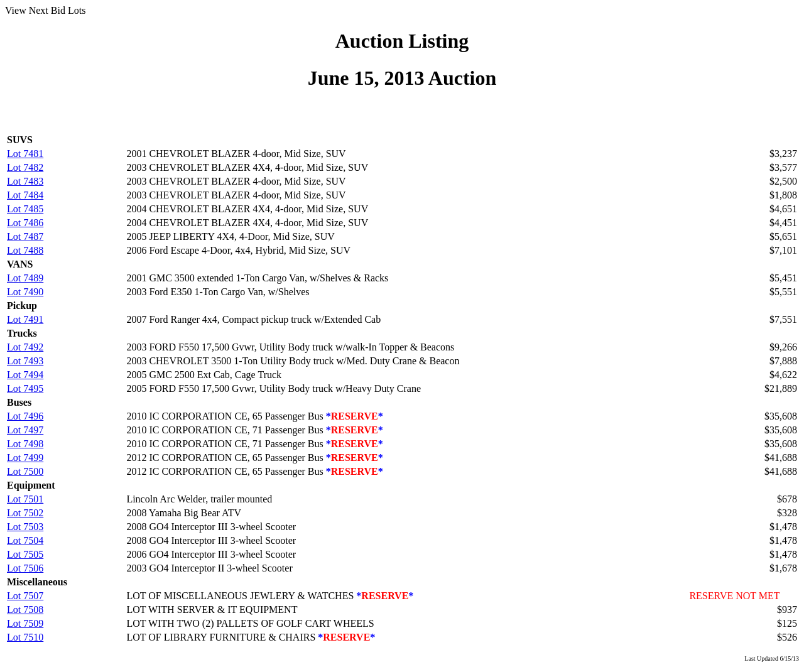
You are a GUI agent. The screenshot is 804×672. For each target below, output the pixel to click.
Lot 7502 (25, 513)
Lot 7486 (25, 223)
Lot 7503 (25, 527)
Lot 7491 (25, 319)
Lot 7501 (25, 499)
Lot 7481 (25, 154)
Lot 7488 (25, 250)
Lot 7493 (25, 361)
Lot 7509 (25, 623)
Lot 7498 (25, 444)
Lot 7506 (25, 568)
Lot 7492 (25, 347)
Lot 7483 (25, 181)
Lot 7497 (25, 430)
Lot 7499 (25, 458)
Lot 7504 (25, 540)
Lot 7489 (25, 278)
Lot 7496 (25, 416)
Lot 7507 (25, 596)
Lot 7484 (25, 195)
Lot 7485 (25, 209)
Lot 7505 (25, 554)
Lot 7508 (25, 610)
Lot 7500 (25, 471)
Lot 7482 (25, 167)
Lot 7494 (25, 375)
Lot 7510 (25, 637)
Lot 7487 (25, 236)
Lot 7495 (25, 388)
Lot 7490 (25, 292)
